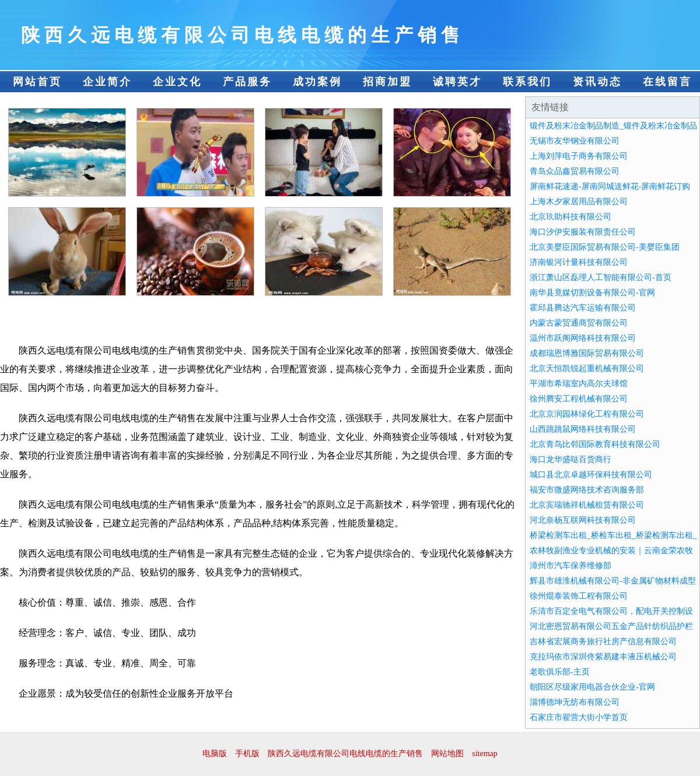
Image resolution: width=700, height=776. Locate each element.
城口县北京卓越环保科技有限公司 (591, 475)
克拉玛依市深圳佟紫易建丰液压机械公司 (603, 657)
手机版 (247, 754)
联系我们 (527, 82)
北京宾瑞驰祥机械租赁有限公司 (587, 505)
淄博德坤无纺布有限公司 (575, 702)
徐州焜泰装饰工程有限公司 (579, 596)
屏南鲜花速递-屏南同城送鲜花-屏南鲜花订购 (610, 186)
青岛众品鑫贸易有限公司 (575, 171)
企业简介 (107, 82)
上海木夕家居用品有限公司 (579, 202)
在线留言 (667, 82)
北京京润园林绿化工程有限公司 (587, 414)
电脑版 (215, 754)
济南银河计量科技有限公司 (579, 262)
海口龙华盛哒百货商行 (570, 459)
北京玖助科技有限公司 (570, 217)
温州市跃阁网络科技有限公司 (583, 338)
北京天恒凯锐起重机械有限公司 (587, 368)
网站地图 (447, 754)
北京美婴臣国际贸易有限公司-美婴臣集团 (605, 247)
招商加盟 (387, 82)
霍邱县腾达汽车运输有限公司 (583, 308)
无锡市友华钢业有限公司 (575, 141)
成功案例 (317, 82)
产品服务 (247, 82)
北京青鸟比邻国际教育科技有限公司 (595, 444)
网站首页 (37, 82)
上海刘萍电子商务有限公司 (579, 156)
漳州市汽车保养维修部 (570, 566)
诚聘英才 (457, 82)
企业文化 (177, 82)
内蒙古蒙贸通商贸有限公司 (579, 323)
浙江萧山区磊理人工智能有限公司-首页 (601, 277)
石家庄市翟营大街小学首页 (579, 717)
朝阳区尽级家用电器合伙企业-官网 (592, 687)
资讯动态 (597, 82)
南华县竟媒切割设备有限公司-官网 (592, 293)
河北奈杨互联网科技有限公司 (583, 520)
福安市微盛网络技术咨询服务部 (587, 490)
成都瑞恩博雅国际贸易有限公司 (587, 353)
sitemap (485, 754)
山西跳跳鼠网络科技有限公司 (583, 429)
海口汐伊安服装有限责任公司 (583, 232)
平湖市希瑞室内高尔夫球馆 (579, 384)
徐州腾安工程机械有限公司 (579, 399)
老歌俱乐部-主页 (560, 672)
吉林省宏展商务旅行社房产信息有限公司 (603, 642)
